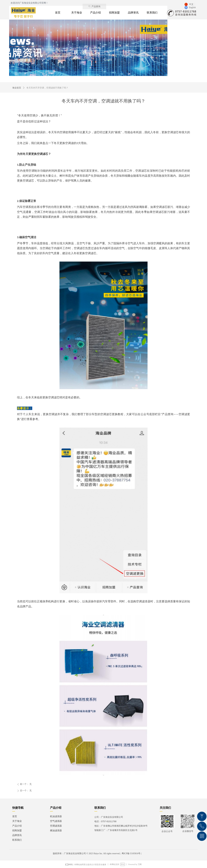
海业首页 (17, 88)
